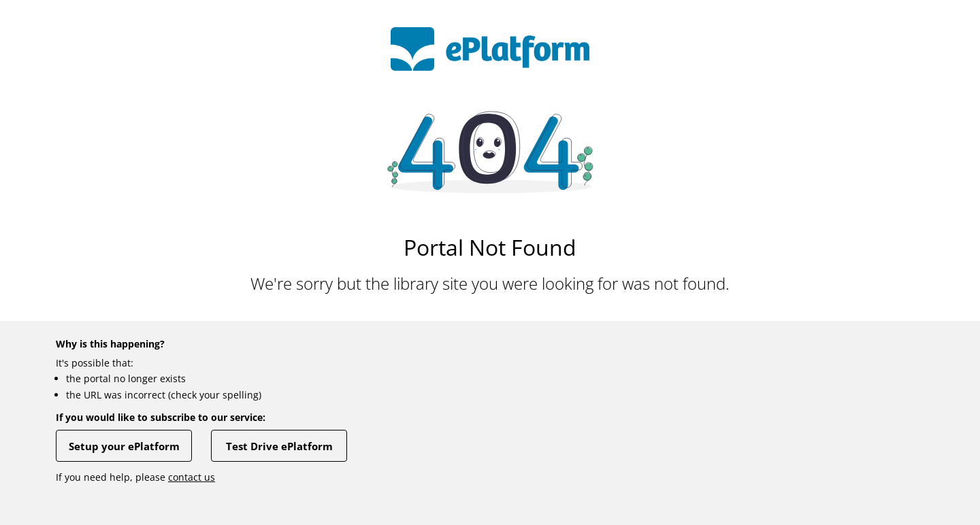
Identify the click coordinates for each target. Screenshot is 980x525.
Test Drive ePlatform (279, 446)
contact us (192, 477)
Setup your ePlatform (124, 446)
